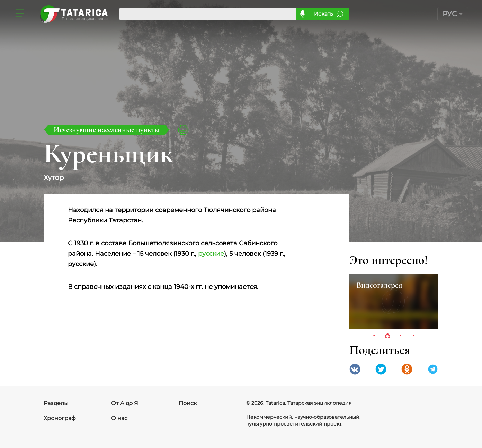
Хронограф (60, 418)
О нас (119, 418)
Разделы (56, 403)
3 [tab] (401, 336)
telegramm (433, 369)
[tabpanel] (394, 302)
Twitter (381, 369)
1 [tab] (374, 336)
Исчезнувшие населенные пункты (107, 130)
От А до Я (125, 403)
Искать (324, 14)
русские (211, 254)
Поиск (188, 403)
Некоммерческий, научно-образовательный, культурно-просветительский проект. (303, 420)
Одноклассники (407, 369)
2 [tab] (387, 336)
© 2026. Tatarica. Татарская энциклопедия (299, 403)
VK (355, 369)
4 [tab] (414, 336)
